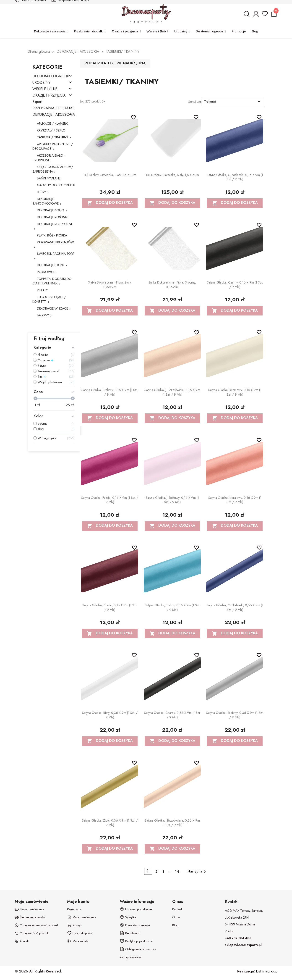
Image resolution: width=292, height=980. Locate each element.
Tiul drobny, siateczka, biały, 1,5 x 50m (172, 175)
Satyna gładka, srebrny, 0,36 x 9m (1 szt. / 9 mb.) (235, 715)
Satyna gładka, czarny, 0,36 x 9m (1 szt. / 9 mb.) (172, 715)
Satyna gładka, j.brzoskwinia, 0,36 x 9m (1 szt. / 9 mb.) (172, 823)
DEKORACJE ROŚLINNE (53, 217)
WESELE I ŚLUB (45, 89)
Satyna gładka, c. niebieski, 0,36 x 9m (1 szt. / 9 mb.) (235, 607)
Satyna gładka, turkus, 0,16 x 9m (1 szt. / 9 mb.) (172, 607)
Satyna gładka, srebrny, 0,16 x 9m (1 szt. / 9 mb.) (110, 392)
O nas (176, 917)
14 (177, 872)
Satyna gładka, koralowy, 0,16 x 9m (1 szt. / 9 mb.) (235, 500)
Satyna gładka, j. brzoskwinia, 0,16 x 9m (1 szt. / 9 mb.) (172, 392)
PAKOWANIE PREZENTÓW (55, 242)
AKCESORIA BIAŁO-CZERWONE (48, 158)
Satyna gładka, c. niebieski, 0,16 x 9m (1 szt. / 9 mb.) (235, 177)
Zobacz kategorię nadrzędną (115, 63)
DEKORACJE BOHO (51, 210)
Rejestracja (74, 909)
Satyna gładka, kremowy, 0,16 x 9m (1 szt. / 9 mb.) (235, 392)
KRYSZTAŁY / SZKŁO (51, 130)
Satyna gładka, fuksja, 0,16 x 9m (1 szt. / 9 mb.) (110, 500)
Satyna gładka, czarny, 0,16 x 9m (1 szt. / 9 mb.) (235, 285)
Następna (198, 872)
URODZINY (41, 83)
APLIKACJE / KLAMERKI (53, 123)
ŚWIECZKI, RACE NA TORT (56, 254)
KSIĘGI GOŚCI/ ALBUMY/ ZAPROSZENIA (53, 169)
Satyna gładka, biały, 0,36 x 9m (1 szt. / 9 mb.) (110, 715)
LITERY (41, 192)
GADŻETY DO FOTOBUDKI (56, 185)
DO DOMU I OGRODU (51, 76)
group (267, 971)
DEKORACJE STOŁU (51, 265)
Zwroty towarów (130, 957)
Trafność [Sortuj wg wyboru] (233, 102)
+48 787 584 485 (238, 938)
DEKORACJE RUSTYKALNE (55, 224)
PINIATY (42, 290)
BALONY (43, 315)
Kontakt (177, 909)
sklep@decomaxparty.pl (243, 945)
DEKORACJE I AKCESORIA (54, 115)
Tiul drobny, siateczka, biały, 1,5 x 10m (110, 175)
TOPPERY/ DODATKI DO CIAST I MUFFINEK (52, 281)
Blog (175, 925)
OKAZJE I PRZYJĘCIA (49, 96)
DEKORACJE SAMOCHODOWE (46, 201)
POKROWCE (46, 272)
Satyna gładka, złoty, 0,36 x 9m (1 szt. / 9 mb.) (110, 823)
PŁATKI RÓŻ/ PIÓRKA (52, 235)
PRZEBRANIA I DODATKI (53, 108)
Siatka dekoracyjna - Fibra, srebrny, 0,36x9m (172, 285)
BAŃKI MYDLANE (49, 178)
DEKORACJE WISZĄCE (52, 308)
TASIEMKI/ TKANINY (53, 137)
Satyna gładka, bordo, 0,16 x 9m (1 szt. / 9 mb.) (110, 607)
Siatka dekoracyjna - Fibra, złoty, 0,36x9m (110, 285)
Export (37, 102)
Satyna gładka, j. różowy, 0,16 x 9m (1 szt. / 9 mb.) (172, 500)
